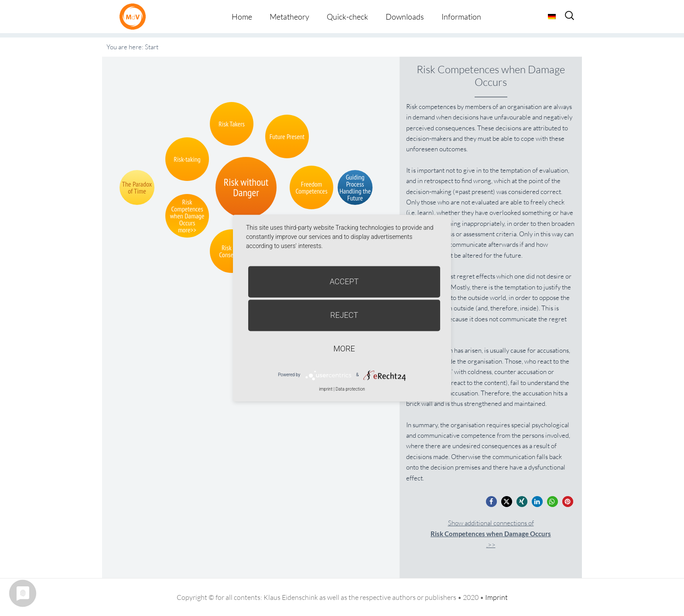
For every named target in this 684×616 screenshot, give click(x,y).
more (344, 349)
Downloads (405, 17)
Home (242, 17)
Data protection (350, 389)
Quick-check (347, 17)
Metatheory (289, 17)
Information (461, 17)
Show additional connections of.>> (491, 534)
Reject (344, 315)
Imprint (496, 597)
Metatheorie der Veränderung (135, 16)
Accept (344, 281)
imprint (326, 389)
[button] (491, 502)
